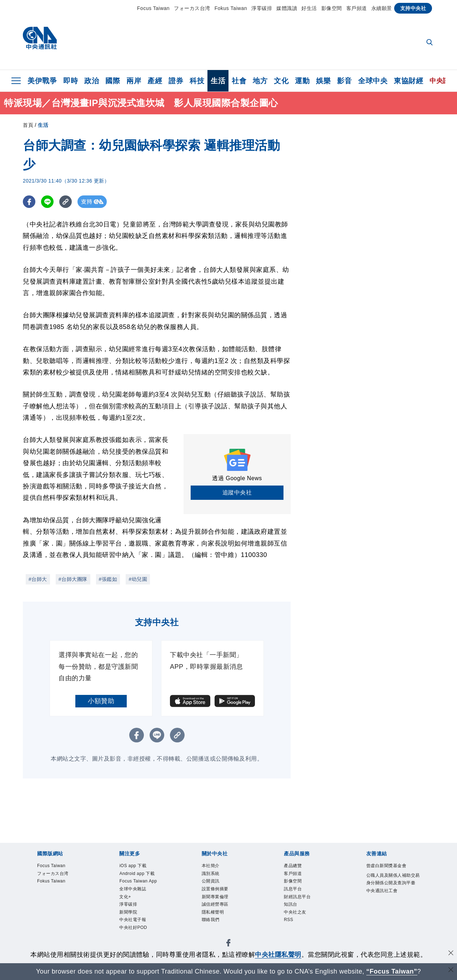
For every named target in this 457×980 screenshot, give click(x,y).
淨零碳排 (262, 8)
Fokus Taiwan (231, 8)
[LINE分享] (47, 202)
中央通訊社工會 (383, 901)
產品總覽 (293, 866)
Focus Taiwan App (140, 883)
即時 (71, 81)
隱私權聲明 (214, 916)
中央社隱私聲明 (278, 955)
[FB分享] (29, 202)
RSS (289, 924)
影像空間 (332, 8)
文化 (281, 81)
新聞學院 (129, 916)
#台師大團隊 (73, 579)
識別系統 (211, 874)
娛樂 (323, 81)
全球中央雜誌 (134, 891)
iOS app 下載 (134, 866)
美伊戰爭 (42, 81)
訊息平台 (293, 891)
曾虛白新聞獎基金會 (388, 866)
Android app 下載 (139, 874)
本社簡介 (211, 866)
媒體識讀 (287, 8)
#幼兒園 (138, 579)
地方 (260, 81)
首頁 (28, 125)
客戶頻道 (357, 8)
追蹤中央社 (237, 493)
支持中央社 (413, 8)
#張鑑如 (108, 579)
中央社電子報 (134, 924)
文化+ (125, 899)
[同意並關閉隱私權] (451, 954)
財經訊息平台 (298, 899)
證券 (176, 81)
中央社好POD (134, 933)
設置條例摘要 (216, 891)
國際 (113, 81)
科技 (197, 81)
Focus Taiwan (153, 8)
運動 (302, 81)
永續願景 (382, 8)
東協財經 (408, 81)
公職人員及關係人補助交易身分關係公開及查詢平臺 (393, 884)
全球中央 (373, 81)
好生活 (309, 8)
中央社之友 (296, 916)
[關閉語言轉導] (451, 971)
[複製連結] (66, 202)
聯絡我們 (211, 924)
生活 (218, 81)
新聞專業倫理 (216, 899)
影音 (344, 81)
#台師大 (38, 579)
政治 (92, 81)
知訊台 (291, 908)
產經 (155, 81)
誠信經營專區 (216, 908)
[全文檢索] (430, 43)
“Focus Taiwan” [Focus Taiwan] (392, 971)
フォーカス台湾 (192, 8)
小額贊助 (101, 701)
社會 (239, 81)
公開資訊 (211, 883)
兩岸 (134, 81)
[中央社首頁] (40, 40)
